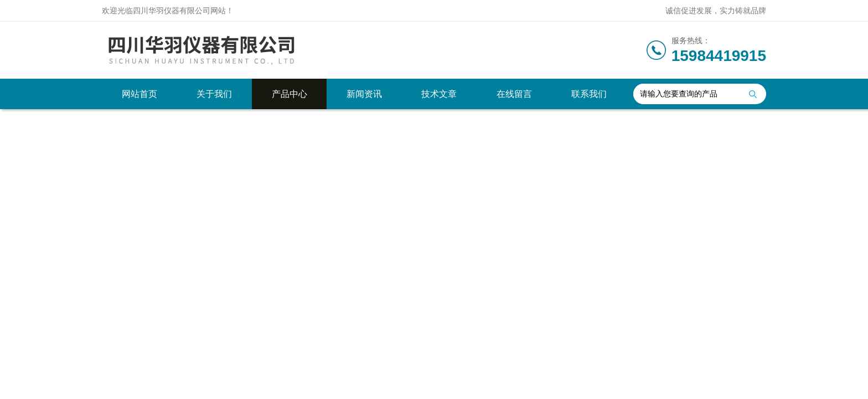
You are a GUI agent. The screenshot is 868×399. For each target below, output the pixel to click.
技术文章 (439, 94)
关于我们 (214, 94)
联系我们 (589, 94)
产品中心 (290, 94)
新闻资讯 (364, 94)
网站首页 (139, 94)
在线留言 (514, 94)
